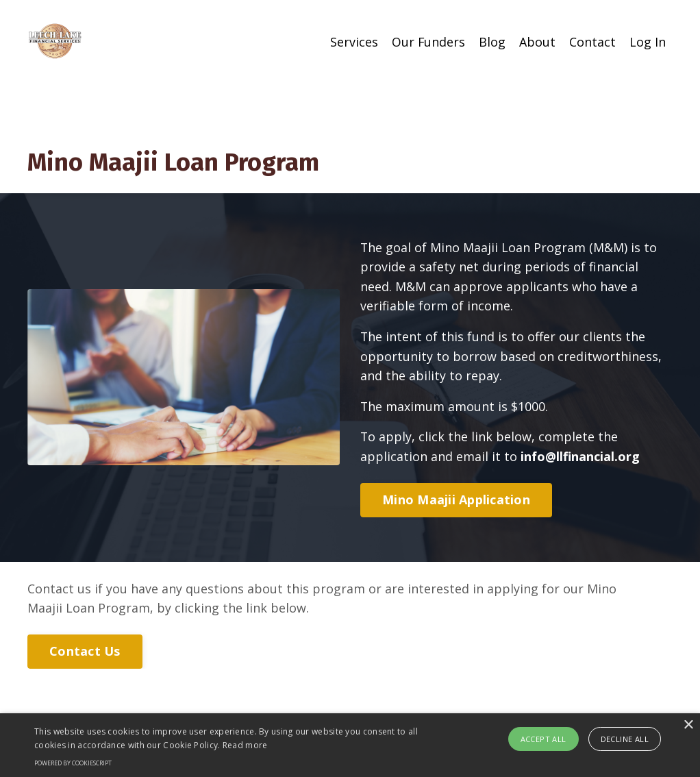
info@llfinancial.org (580, 458)
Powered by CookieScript (73, 763)
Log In (648, 42)
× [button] (688, 725)
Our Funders (428, 42)
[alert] (350, 745)
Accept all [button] (543, 739)
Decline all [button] (625, 739)
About (537, 42)
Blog (492, 42)
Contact (592, 42)
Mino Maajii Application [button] (456, 502)
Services (353, 42)
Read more (245, 745)
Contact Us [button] (85, 654)
